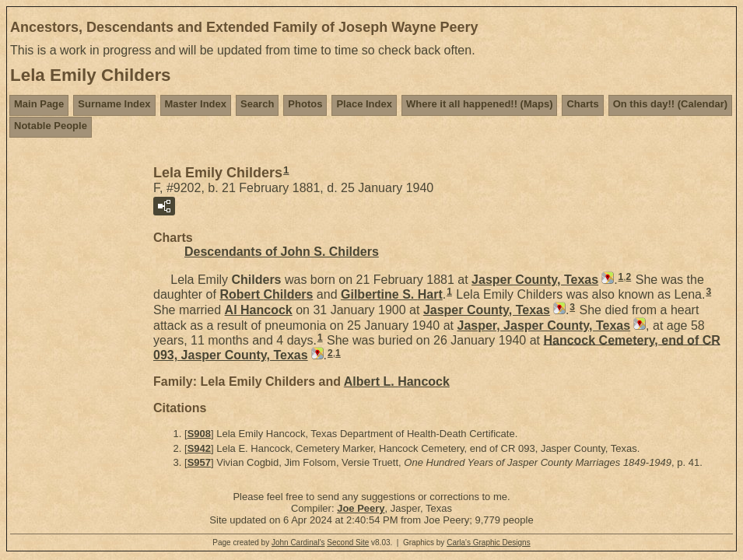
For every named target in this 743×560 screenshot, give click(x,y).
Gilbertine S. (392, 294)
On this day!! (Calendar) (670, 104)
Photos (305, 104)
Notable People (51, 126)
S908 (199, 434)
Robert (266, 294)
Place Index (364, 104)
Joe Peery (361, 508)
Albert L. (397, 381)
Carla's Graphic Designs (489, 542)
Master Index (196, 104)
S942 (199, 448)
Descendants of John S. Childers (282, 252)
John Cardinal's (298, 542)
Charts (582, 104)
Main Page (39, 104)
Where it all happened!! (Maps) (480, 104)
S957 (199, 462)
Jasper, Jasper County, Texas (543, 325)
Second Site (348, 542)
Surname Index (114, 104)
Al (259, 310)
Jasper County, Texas (535, 280)
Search (257, 104)
